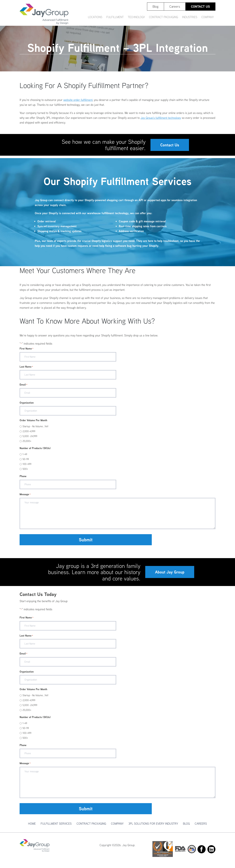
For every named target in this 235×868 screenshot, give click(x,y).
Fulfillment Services (56, 826)
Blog (186, 826)
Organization (27, 405)
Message (25, 497)
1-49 (25, 457)
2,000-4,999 (29, 434)
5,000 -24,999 (30, 439)
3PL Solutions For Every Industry (153, 826)
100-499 (27, 466)
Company (117, 826)
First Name (26, 351)
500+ (25, 471)
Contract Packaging (91, 826)
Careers (201, 826)
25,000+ (27, 443)
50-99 (26, 462)
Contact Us (170, 146)
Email (23, 387)
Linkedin (211, 852)
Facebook (202, 852)
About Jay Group (170, 574)
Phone (23, 479)
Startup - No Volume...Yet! (35, 429)
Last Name (26, 369)
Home (32, 826)
